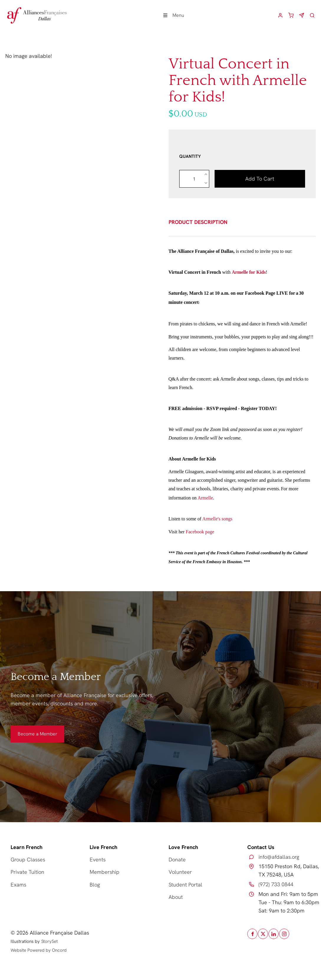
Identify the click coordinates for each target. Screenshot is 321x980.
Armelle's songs (217, 519)
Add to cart (260, 179)
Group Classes (28, 859)
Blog (95, 885)
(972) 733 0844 (276, 884)
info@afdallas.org (279, 857)
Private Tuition (27, 872)
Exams (18, 885)
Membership (104, 872)
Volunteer (180, 872)
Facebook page (200, 532)
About (176, 897)
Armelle (205, 498)
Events (98, 859)
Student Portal (185, 885)
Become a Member (30, 729)
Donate (177, 859)
